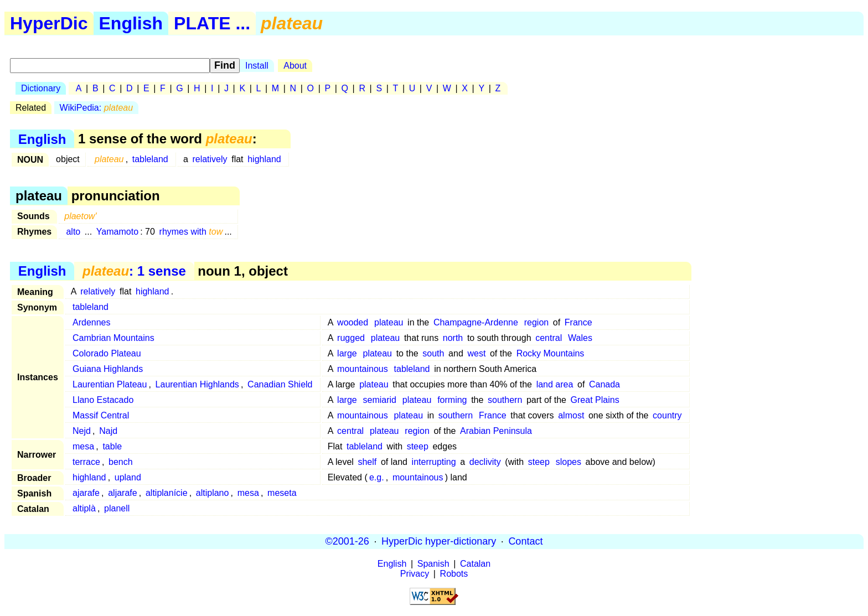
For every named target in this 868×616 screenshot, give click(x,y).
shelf (367, 462)
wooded (353, 322)
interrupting (434, 462)
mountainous (363, 369)
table (112, 446)
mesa (83, 446)
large (347, 353)
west (476, 353)
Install (257, 66)
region (536, 322)
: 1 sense (134, 271)
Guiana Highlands (108, 369)
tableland (150, 159)
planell (117, 508)
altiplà (84, 508)
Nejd (82, 431)
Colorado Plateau (107, 353)
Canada (604, 384)
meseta (282, 493)
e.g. (377, 477)
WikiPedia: (97, 108)
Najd (108, 431)
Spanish (433, 564)
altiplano (213, 493)
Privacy (415, 574)
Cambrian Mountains (113, 338)
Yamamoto (117, 232)
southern (505, 400)
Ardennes (92, 322)
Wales (580, 338)
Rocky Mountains (551, 353)
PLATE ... (212, 23)
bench (121, 462)
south (433, 353)
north (453, 338)
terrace (86, 462)
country (667, 415)
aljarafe (122, 493)
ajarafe (86, 493)
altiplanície (167, 493)
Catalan (475, 564)
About (295, 66)
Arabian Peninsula (496, 431)
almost (571, 415)
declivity (485, 462)
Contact (525, 541)
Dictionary (41, 88)
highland (264, 159)
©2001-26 (347, 541)
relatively (210, 159)
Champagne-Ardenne (476, 322)
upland (128, 477)
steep (418, 446)
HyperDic (49, 23)
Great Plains (595, 400)
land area (555, 384)
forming (452, 400)
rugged (351, 338)
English (131, 23)
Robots (454, 574)
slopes (569, 462)
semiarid (380, 400)
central (549, 338)
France (578, 322)
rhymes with (191, 232)
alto (73, 232)
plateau (389, 322)
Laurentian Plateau (110, 384)
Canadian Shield (280, 384)
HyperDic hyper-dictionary (439, 541)
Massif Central (101, 415)
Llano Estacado (103, 400)
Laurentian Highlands (197, 384)
